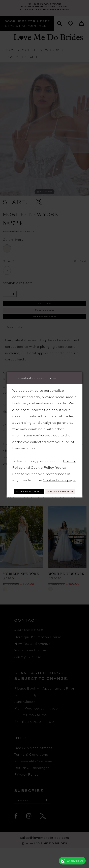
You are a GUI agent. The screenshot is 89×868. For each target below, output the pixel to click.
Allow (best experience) (45, 486)
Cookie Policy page (59, 474)
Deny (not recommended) (44, 496)
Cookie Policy (42, 461)
